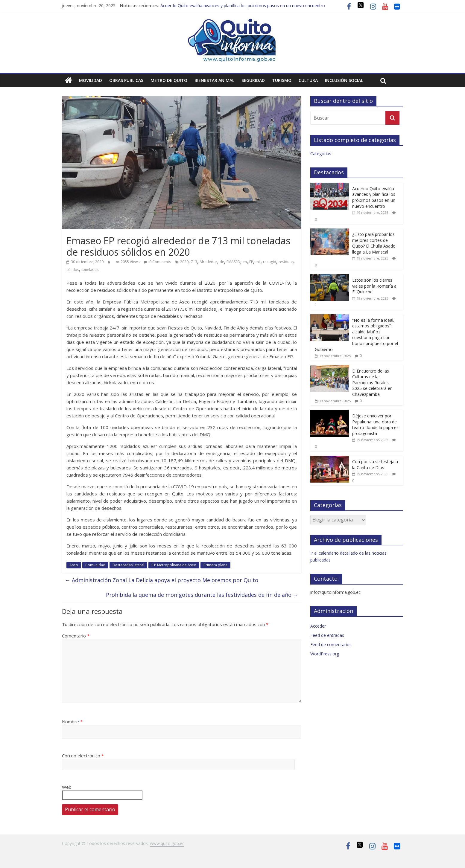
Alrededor (208, 262)
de (222, 262)
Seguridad (253, 80)
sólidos (73, 270)
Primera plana (215, 565)
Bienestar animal (214, 80)
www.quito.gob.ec (167, 843)
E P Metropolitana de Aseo (174, 565)
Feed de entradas (327, 635)
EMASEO (233, 262)
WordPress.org (325, 654)
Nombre (72, 721)
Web (67, 787)
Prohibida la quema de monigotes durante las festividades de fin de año (202, 595)
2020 (184, 262)
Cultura (308, 80)
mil (258, 262)
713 (194, 262)
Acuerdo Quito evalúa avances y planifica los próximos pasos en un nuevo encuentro (243, 6)
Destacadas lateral (128, 565)
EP (251, 262)
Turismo (282, 80)
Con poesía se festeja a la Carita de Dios (375, 464)
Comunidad (95, 565)
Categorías (321, 154)
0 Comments (157, 262)
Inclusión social (344, 80)
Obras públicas (126, 80)
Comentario (76, 636)
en (245, 262)
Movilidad (91, 80)
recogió (270, 262)
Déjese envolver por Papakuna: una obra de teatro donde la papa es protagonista (375, 425)
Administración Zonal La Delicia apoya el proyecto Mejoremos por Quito (162, 580)
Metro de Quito (169, 80)
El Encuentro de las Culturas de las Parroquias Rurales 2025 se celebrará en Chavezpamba (372, 383)
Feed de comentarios (331, 644)
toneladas (90, 270)
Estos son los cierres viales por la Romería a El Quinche (374, 286)
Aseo (74, 565)
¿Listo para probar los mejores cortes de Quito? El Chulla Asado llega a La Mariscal (374, 243)
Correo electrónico (83, 756)
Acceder (318, 626)
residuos (286, 262)
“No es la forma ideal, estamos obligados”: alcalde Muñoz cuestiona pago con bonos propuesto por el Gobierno (356, 335)
